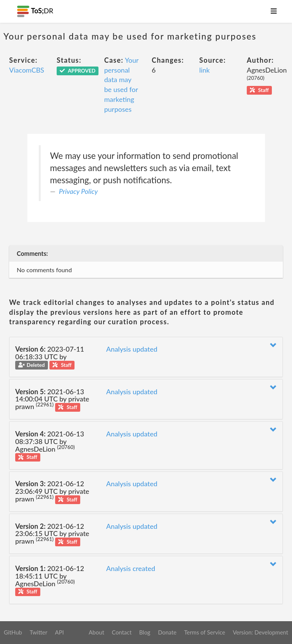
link (205, 70)
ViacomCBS (27, 70)
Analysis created (131, 568)
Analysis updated (132, 349)
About (96, 632)
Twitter (39, 632)
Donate (167, 632)
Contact (122, 632)
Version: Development (260, 632)
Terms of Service (205, 632)
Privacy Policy (78, 191)
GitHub (13, 632)
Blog (145, 632)
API (59, 632)
